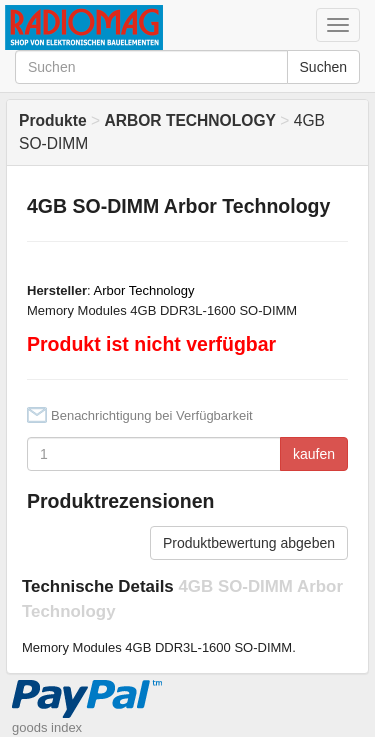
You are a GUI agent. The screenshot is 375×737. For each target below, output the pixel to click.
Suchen (323, 67)
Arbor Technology (144, 290)
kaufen (314, 454)
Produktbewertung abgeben (249, 543)
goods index (47, 727)
